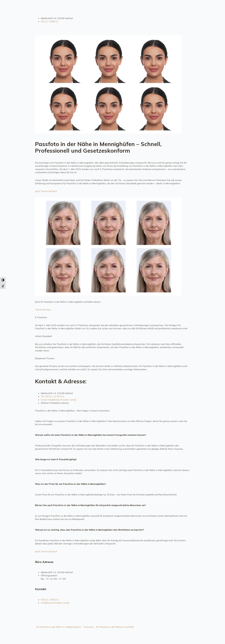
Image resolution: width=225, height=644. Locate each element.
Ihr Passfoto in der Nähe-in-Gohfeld (115, 627)
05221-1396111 (50, 600)
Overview (88, 627)
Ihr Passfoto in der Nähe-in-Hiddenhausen (59, 627)
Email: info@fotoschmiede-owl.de (59, 400)
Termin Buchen (43, 310)
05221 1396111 (50, 21)
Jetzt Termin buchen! (46, 191)
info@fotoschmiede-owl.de (55, 603)
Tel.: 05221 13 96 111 (53, 396)
